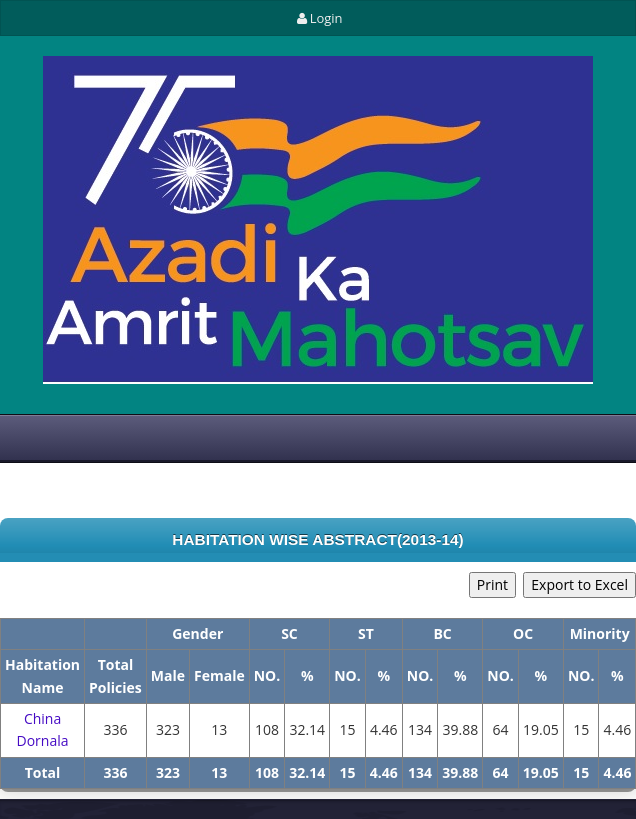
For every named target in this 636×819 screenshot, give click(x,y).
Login (317, 18)
